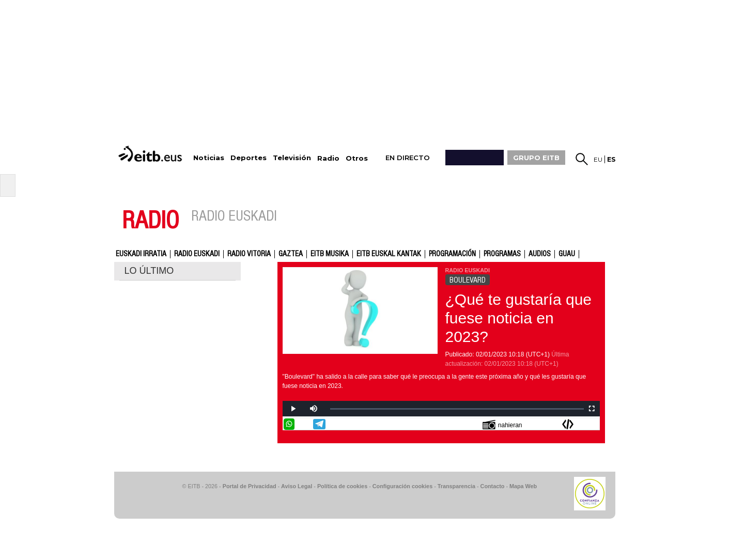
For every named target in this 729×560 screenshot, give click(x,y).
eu (598, 159)
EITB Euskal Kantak (389, 254)
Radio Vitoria (249, 254)
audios (540, 254)
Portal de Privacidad (250, 486)
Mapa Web (523, 486)
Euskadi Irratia (141, 254)
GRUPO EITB (536, 158)
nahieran (502, 424)
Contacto (493, 486)
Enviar (593, 424)
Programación (452, 254)
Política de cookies (342, 486)
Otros (357, 158)
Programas (502, 254)
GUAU (567, 254)
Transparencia (456, 486)
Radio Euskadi (197, 254)
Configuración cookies (402, 486)
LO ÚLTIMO (149, 271)
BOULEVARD (468, 280)
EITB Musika (330, 254)
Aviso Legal (297, 486)
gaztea (291, 254)
